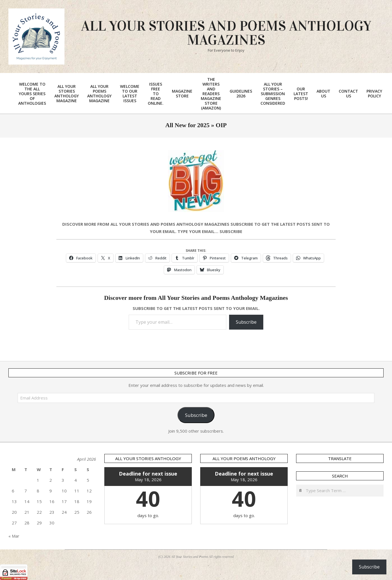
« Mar (14, 536)
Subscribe (246, 322)
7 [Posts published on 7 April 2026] (26, 491)
